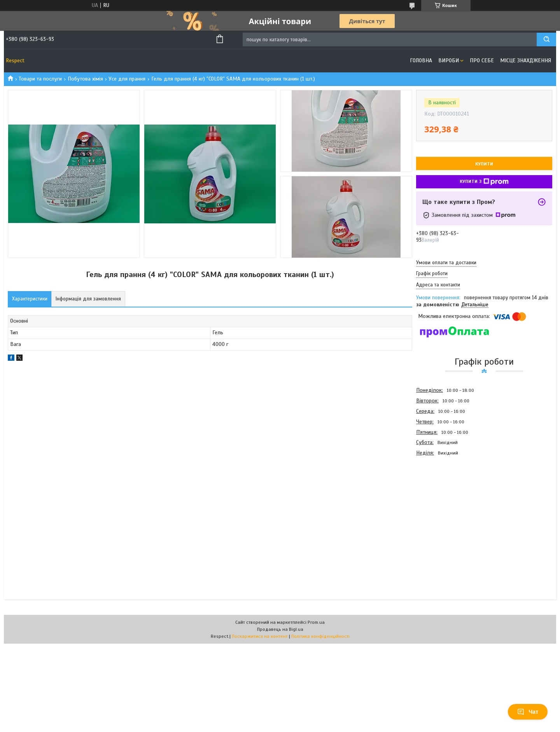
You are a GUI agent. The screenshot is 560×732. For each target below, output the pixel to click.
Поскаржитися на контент (260, 636)
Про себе (482, 61)
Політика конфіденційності (320, 636)
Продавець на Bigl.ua (280, 629)
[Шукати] (546, 39)
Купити (484, 164)
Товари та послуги (40, 79)
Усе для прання (127, 79)
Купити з (484, 182)
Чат (528, 712)
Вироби (449, 61)
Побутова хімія (85, 79)
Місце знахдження (526, 61)
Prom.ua (316, 622)
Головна (421, 61)
